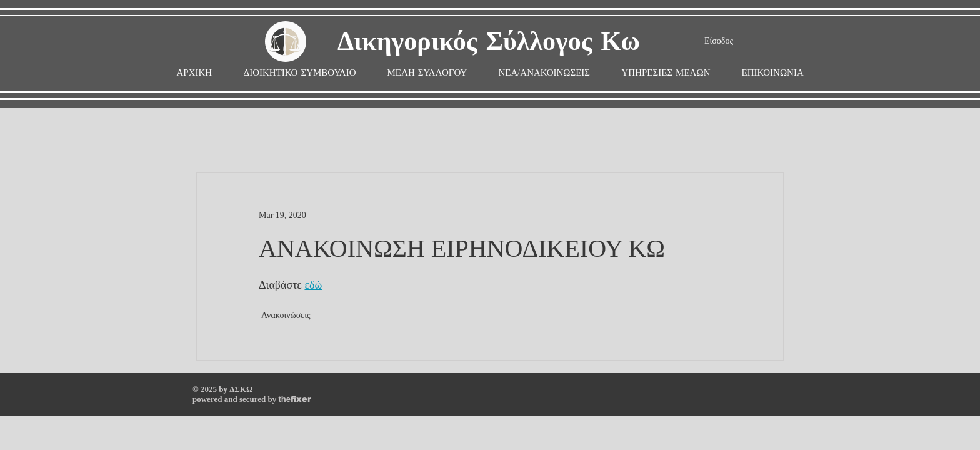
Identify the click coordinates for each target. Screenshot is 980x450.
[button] (427, 73)
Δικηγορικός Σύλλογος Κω (489, 42)
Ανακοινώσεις (286, 315)
